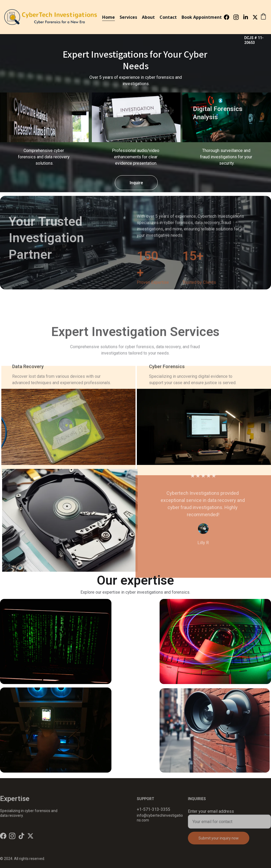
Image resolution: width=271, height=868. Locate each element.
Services (128, 17)
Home (109, 17)
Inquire (136, 183)
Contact (168, 17)
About (148, 17)
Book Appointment (202, 17)
